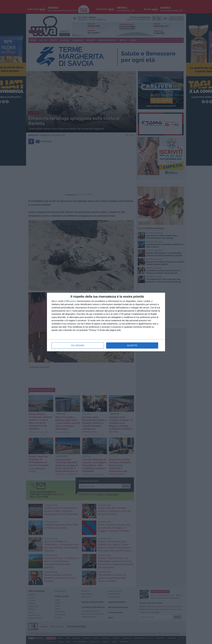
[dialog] (106, 322)
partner (73, 301)
